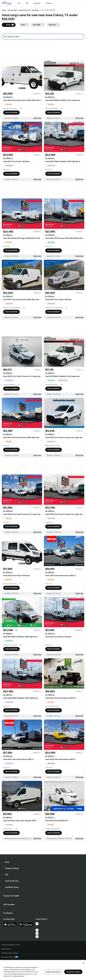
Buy (19, 3)
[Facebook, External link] (37, 927)
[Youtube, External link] (37, 930)
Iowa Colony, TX (24, 10)
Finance (49, 3)
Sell (27, 3)
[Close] (84, 963)
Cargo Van (35, 10)
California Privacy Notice (10, 953)
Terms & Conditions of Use (11, 945)
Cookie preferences (53, 972)
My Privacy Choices (10, 957)
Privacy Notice (6, 949)
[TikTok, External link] (37, 924)
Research (37, 3)
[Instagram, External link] (37, 933)
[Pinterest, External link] (37, 937)
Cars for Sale (12, 10)
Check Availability (11, 112)
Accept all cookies (73, 972)
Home (4, 10)
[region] (43, 970)
